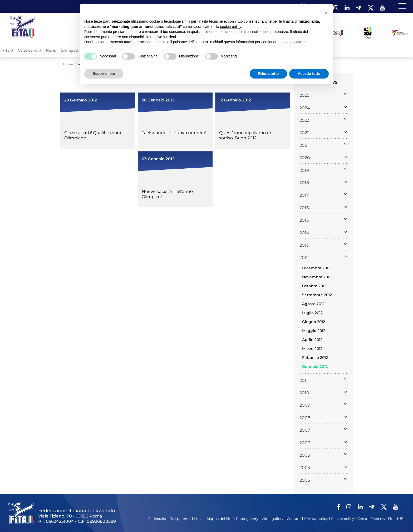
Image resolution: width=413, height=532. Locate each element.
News (51, 50)
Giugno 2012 (314, 322)
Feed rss (378, 519)
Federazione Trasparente (169, 519)
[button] (326, 13)
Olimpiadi (70, 50)
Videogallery (272, 519)
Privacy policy (316, 519)
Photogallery (247, 519)
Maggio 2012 (314, 331)
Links (199, 519)
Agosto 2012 (313, 304)
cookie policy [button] (231, 27)
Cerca (362, 519)
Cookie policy (343, 519)
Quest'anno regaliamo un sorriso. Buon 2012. (246, 135)
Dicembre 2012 (316, 268)
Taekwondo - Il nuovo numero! (174, 133)
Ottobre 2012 (314, 286)
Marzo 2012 (312, 349)
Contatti (294, 519)
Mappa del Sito (220, 519)
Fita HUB (396, 519)
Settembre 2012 (317, 295)
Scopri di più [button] (104, 74)
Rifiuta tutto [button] (269, 74)
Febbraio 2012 (315, 358)
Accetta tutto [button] (309, 74)
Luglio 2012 (312, 313)
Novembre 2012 (317, 277)
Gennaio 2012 (315, 367)
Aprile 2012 (312, 340)
